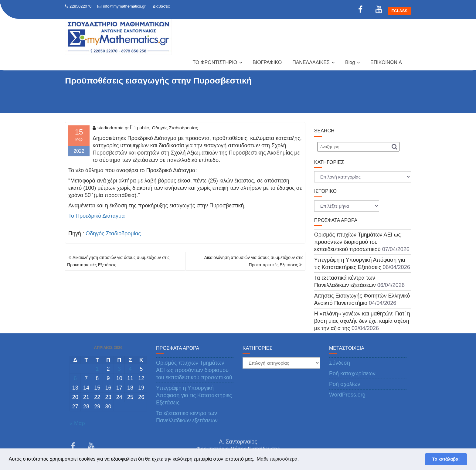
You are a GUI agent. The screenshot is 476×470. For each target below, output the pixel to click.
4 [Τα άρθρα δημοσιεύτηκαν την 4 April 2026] (130, 369)
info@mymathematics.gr (121, 6)
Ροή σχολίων (345, 384)
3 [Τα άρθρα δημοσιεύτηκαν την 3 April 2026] (119, 369)
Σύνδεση (340, 363)
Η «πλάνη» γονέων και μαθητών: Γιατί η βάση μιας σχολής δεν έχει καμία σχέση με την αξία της (362, 321)
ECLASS (399, 11)
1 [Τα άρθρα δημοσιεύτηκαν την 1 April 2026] (97, 369)
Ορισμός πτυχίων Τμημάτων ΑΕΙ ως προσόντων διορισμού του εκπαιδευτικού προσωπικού (357, 242)
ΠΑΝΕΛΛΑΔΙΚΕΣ (311, 62)
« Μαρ (77, 423)
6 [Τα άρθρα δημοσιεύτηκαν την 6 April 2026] (75, 378)
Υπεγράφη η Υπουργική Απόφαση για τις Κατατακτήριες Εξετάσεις (194, 395)
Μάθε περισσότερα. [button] (278, 459)
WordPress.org (347, 395)
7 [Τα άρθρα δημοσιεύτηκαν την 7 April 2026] (86, 378)
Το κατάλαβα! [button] (446, 459)
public (143, 128)
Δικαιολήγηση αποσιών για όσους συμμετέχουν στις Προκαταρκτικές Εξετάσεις (118, 261)
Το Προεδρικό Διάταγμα (97, 216)
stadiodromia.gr (111, 128)
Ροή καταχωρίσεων (352, 373)
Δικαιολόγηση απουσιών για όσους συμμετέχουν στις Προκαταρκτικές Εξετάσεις (254, 261)
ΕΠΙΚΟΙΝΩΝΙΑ (386, 62)
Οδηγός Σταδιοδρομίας (175, 128)
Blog (350, 62)
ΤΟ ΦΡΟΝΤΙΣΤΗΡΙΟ (215, 62)
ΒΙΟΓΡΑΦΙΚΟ (267, 62)
